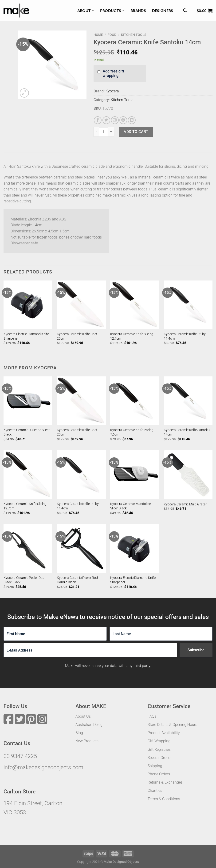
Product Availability (164, 733)
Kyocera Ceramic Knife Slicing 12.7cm (132, 336)
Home (98, 35)
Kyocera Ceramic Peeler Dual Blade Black (24, 580)
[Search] (185, 10)
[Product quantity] (103, 132)
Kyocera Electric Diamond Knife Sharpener (26, 336)
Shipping (155, 766)
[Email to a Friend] (115, 120)
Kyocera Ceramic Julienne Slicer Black (27, 432)
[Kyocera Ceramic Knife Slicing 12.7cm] (135, 305)
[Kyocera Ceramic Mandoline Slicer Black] (135, 475)
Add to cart (136, 132)
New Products (87, 741)
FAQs (152, 716)
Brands (138, 10)
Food (112, 35)
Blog (79, 733)
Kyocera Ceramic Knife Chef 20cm (77, 336)
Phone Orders (159, 774)
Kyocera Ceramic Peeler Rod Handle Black (77, 580)
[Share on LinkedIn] (132, 120)
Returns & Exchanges (165, 782)
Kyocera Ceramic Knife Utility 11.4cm (185, 336)
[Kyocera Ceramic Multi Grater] (188, 475)
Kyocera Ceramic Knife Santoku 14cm (187, 432)
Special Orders (159, 758)
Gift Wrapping (159, 741)
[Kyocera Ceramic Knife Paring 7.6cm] (135, 401)
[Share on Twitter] (106, 120)
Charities (155, 790)
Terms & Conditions (164, 799)
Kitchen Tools (134, 35)
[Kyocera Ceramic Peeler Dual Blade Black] (28, 549)
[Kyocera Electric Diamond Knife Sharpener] (28, 305)
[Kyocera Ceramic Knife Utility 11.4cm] (188, 305)
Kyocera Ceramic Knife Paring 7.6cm (132, 432)
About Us (83, 716)
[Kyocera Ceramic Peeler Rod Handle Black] (81, 549)
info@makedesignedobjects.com (43, 767)
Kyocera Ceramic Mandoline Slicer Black (131, 506)
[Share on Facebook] (98, 120)
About (86, 11)
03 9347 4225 (20, 756)
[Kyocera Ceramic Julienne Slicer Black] (28, 401)
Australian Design (90, 725)
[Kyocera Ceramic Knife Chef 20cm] (81, 305)
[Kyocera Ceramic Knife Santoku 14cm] (188, 401)
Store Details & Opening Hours (172, 725)
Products (112, 11)
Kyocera (112, 91)
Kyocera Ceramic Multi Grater (185, 504)
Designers (163, 10)
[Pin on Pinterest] (123, 120)
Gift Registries (159, 749)
